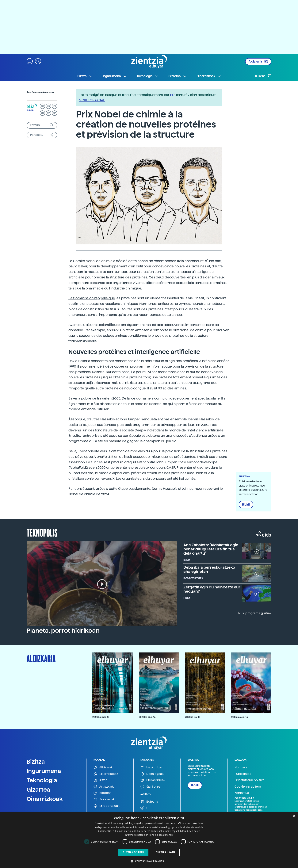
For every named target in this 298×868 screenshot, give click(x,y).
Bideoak (102, 793)
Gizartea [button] (178, 76)
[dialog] (149, 840)
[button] (30, 61)
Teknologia (42, 780)
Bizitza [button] (85, 76)
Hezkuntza (151, 768)
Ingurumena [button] (115, 76)
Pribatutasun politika (249, 780)
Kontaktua (242, 793)
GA (55, 113)
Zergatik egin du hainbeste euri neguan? (212, 589)
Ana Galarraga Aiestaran (40, 92)
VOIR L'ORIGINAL (92, 100)
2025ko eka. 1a (240, 717)
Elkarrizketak (106, 774)
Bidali (246, 505)
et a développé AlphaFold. (90, 457)
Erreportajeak (107, 806)
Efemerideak (153, 780)
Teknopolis (42, 532)
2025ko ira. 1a (193, 717)
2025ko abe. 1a (147, 717)
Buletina (263, 76)
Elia (173, 95)
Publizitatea (243, 774)
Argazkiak (104, 787)
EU (42, 106)
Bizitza (36, 762)
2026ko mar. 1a (101, 717)
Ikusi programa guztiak (255, 613)
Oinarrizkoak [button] (209, 76)
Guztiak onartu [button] (133, 852)
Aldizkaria (258, 62)
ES (48, 106)
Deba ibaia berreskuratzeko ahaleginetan (209, 569)
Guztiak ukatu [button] (165, 852)
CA (49, 113)
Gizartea (38, 790)
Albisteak (103, 768)
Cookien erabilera (248, 787)
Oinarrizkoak (45, 799)
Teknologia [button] (148, 76)
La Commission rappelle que (92, 298)
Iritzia (100, 780)
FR (55, 106)
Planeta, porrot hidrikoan (63, 631)
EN (42, 113)
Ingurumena (44, 771)
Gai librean (151, 787)
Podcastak (104, 799)
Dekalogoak (152, 774)
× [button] (294, 816)
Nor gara (241, 767)
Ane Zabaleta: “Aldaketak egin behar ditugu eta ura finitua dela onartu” (211, 549)
